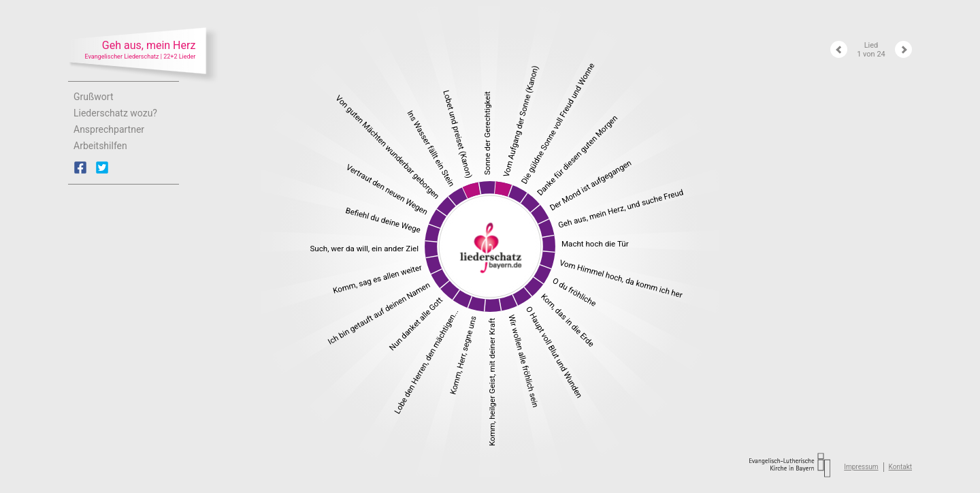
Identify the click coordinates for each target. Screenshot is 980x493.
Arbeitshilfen (100, 146)
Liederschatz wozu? (115, 113)
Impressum (861, 467)
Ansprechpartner (109, 129)
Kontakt (900, 467)
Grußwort (94, 97)
